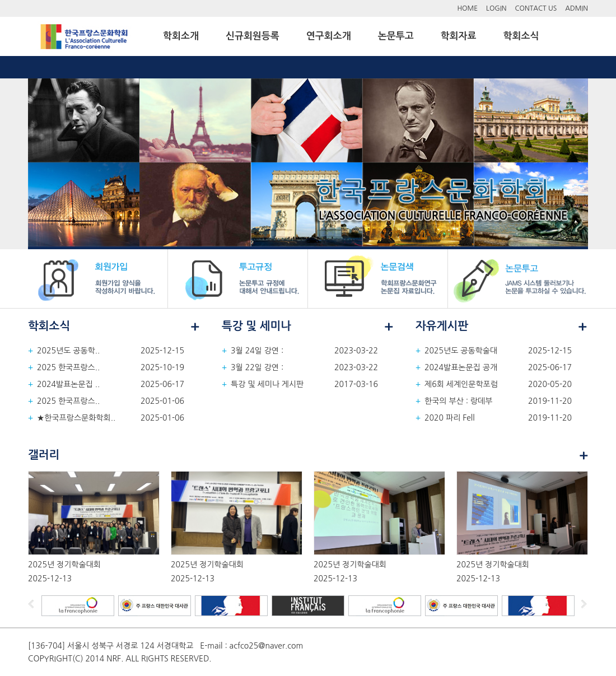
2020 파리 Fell (450, 418)
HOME (467, 8)
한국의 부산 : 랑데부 (458, 401)
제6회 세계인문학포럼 (461, 384)
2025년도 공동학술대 (461, 351)
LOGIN (496, 8)
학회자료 (459, 36)
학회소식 (521, 36)
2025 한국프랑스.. (68, 367)
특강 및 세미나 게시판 (267, 384)
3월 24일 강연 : (257, 351)
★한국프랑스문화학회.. (76, 418)
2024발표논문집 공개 (461, 367)
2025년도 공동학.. (68, 351)
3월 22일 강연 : (257, 367)
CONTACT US (536, 8)
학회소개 (181, 36)
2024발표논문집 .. (68, 384)
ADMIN (577, 8)
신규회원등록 (253, 36)
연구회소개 (329, 36)
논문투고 (396, 36)
